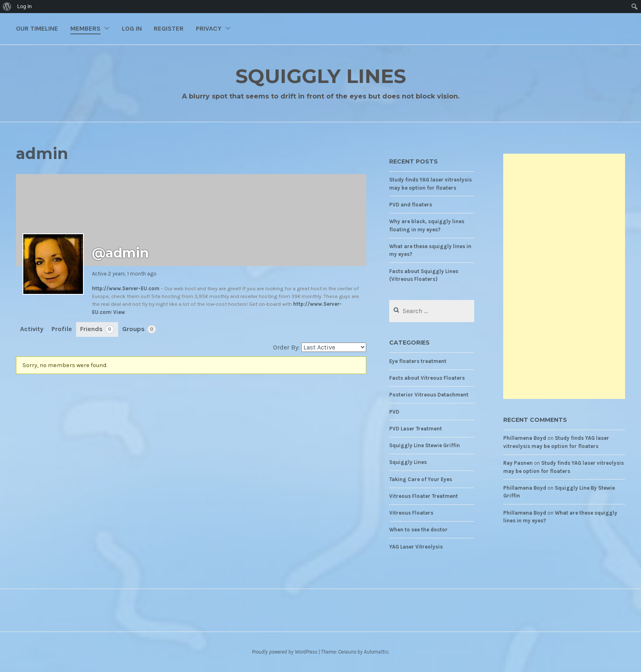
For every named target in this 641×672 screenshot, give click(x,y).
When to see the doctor (418, 530)
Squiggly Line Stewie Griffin (425, 445)
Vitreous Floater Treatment (424, 496)
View (119, 312)
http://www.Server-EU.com (126, 288)
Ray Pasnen (518, 463)
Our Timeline (37, 28)
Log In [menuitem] (25, 6)
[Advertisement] (564, 276)
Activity (32, 329)
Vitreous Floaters (411, 513)
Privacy (209, 28)
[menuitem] (7, 7)
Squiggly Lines (321, 76)
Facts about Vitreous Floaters (427, 378)
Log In (132, 28)
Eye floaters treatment (418, 361)
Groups (139, 329)
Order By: (286, 347)
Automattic (376, 652)
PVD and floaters (411, 205)
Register (169, 28)
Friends (97, 329)
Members (85, 28)
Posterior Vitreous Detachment (429, 395)
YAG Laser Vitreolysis (416, 547)
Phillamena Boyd (525, 438)
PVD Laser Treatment (416, 429)
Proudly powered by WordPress (285, 652)
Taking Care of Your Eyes (421, 479)
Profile (62, 329)
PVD (394, 412)
